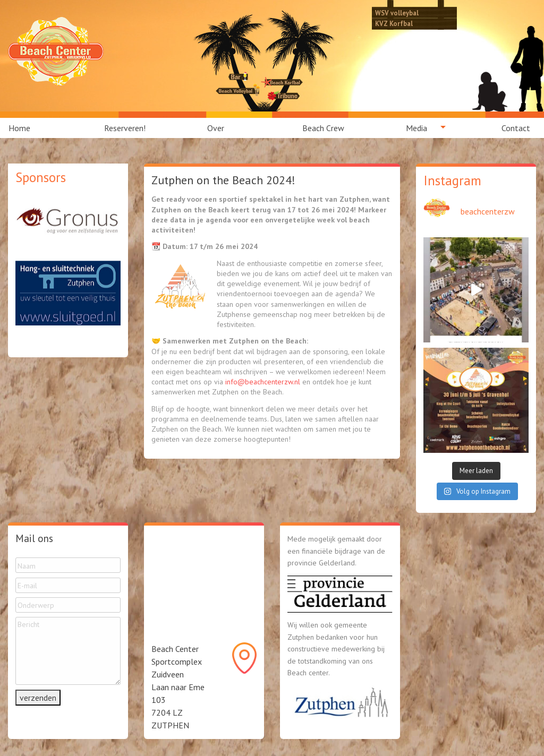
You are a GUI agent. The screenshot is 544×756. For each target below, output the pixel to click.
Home (19, 128)
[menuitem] (25, 128)
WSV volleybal (397, 13)
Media (416, 128)
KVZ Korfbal (394, 23)
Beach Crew (323, 128)
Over (216, 128)
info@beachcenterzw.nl (263, 382)
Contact (516, 128)
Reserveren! (125, 128)
